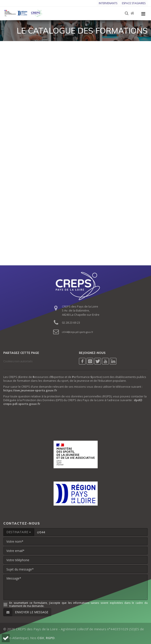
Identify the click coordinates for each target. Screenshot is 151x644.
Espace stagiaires (134, 3)
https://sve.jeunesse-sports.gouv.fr (30, 390)
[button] (6, 638)
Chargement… (75, 149)
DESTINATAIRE (19, 532)
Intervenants (108, 3)
